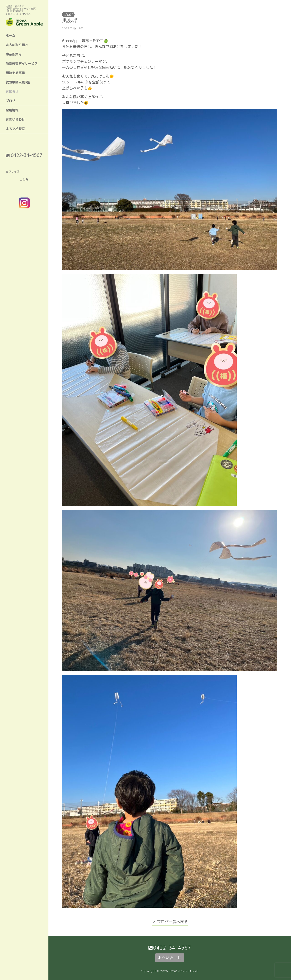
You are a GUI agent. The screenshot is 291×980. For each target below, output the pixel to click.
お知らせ (12, 91)
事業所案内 (14, 54)
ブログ (10, 101)
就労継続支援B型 (18, 82)
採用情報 (12, 110)
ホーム (10, 36)
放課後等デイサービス (22, 64)
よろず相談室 (15, 129)
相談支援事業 (15, 73)
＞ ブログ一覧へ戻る (170, 922)
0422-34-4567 (172, 948)
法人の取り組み (17, 45)
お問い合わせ (15, 119)
